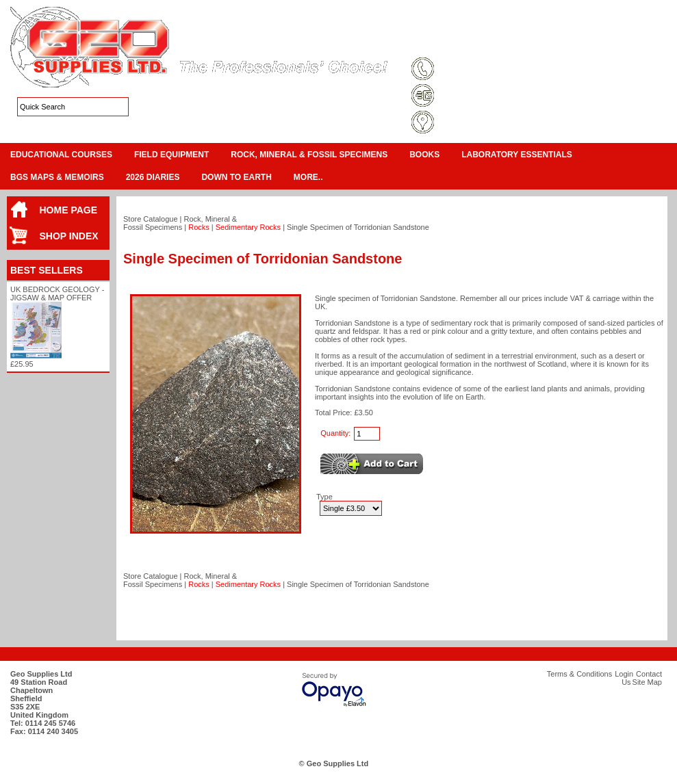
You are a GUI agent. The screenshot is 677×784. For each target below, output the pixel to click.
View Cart (613, 27)
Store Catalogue (151, 219)
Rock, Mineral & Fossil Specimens (309, 155)
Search (644, 44)
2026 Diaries (153, 177)
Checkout (654, 27)
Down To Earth (236, 177)
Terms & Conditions (459, 44)
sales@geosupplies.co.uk (484, 96)
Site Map (520, 44)
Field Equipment (171, 155)
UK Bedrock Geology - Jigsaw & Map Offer (57, 293)
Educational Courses (61, 155)
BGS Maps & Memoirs (57, 177)
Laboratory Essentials (517, 155)
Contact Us (600, 44)
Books (424, 155)
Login (558, 44)
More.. (308, 177)
